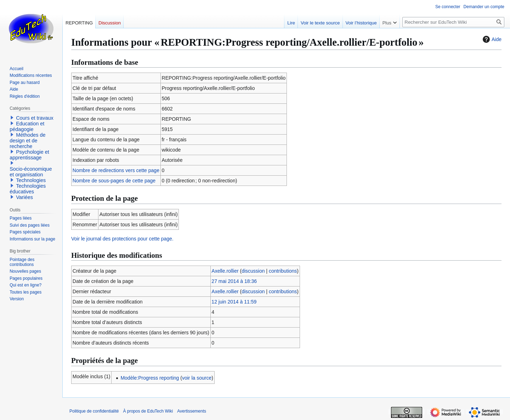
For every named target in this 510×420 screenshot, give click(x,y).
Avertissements (192, 411)
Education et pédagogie (27, 126)
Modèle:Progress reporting (150, 378)
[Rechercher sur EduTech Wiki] (453, 22)
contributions (283, 271)
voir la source (197, 378)
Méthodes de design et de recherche (27, 141)
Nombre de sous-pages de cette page (114, 181)
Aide (491, 39)
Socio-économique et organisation (31, 172)
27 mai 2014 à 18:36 (234, 281)
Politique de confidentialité (94, 411)
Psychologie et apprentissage (29, 155)
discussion (253, 271)
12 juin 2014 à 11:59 (234, 302)
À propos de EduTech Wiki (148, 411)
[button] (12, 118)
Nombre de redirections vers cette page (116, 170)
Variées (24, 197)
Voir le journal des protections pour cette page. (122, 239)
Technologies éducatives (28, 189)
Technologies (31, 180)
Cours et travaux (35, 118)
